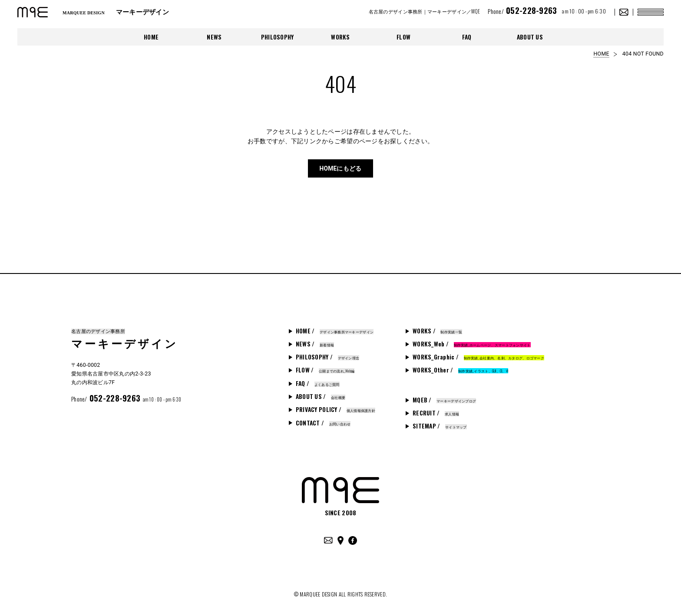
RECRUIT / (436, 413)
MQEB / (444, 400)
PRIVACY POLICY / (336, 409)
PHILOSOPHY (278, 37)
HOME (151, 37)
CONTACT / (323, 423)
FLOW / (325, 370)
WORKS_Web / (472, 344)
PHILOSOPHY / (327, 357)
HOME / (335, 331)
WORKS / (437, 331)
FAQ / (318, 383)
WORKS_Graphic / (478, 357)
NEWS (214, 37)
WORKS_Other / (460, 370)
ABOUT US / (321, 396)
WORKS (340, 37)
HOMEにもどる (340, 168)
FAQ (467, 37)
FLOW (403, 37)
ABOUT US (530, 37)
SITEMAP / (440, 426)
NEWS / (315, 344)
